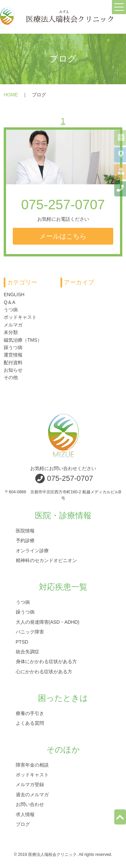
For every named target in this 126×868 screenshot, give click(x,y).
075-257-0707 (63, 205)
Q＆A (9, 302)
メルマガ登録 (30, 784)
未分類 (11, 332)
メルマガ (13, 325)
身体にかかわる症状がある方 (46, 661)
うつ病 (11, 310)
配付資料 (13, 363)
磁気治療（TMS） (23, 340)
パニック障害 (30, 632)
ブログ (23, 824)
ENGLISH (14, 294)
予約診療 (25, 540)
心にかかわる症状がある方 (44, 671)
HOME (11, 95)
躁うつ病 (13, 347)
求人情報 (25, 814)
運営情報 (13, 355)
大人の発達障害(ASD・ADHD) (48, 622)
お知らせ (13, 370)
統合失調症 (28, 651)
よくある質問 (30, 723)
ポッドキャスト (20, 317)
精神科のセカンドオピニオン (46, 560)
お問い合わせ (30, 804)
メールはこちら (63, 236)
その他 (11, 377)
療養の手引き (30, 713)
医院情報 (25, 531)
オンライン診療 (32, 550)
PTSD (22, 642)
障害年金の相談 (32, 765)
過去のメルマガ (32, 794)
